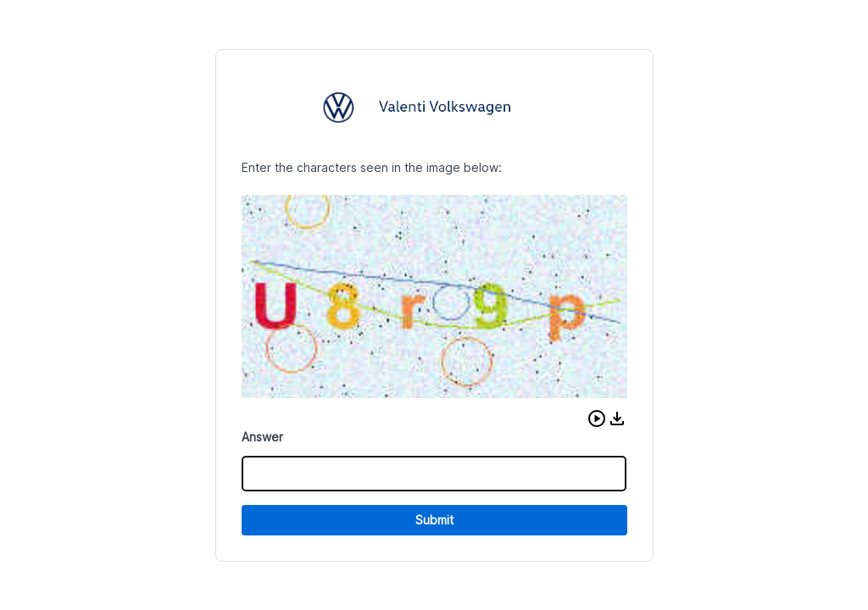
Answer (262, 437)
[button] (597, 419)
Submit (434, 520)
